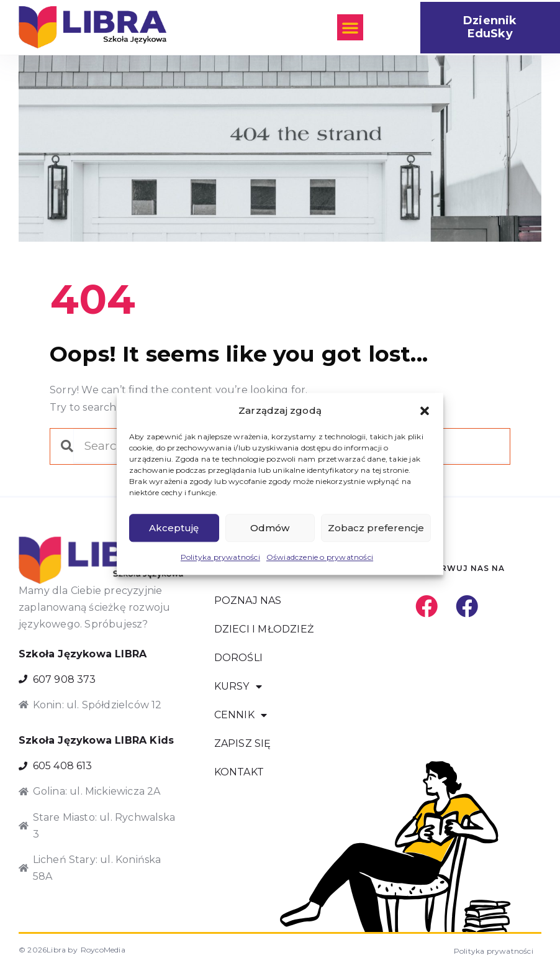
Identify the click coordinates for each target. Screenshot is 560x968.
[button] (425, 411)
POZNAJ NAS (248, 600)
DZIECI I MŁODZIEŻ (264, 629)
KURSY (238, 687)
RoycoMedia (103, 950)
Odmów (270, 528)
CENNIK (241, 715)
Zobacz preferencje (376, 528)
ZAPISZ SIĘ (243, 743)
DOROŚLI (238, 658)
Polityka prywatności (220, 558)
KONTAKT (239, 772)
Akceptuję (174, 528)
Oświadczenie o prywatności (320, 558)
